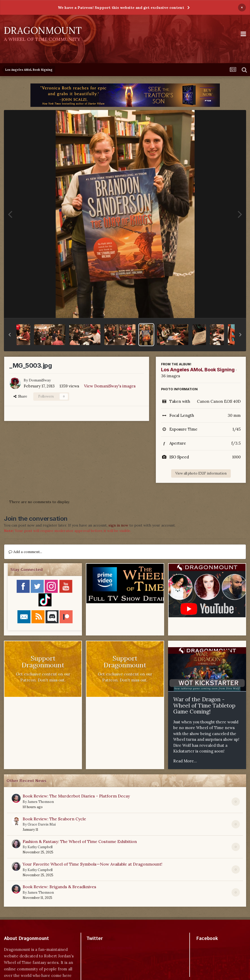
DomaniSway (40, 380)
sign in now (118, 525)
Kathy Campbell (40, 847)
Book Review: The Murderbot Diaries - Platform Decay (76, 796)
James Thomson (41, 802)
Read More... (185, 761)
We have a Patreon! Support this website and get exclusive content (121, 8)
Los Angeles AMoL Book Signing (198, 370)
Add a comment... (25, 552)
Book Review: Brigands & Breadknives (59, 887)
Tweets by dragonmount (109, 948)
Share (20, 396)
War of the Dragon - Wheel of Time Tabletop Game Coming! (204, 705)
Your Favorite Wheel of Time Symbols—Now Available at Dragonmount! (92, 864)
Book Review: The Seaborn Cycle (54, 819)
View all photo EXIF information (201, 473)
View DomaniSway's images (110, 386)
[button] (10, 335)
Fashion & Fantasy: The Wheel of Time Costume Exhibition (80, 841)
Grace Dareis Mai (42, 824)
